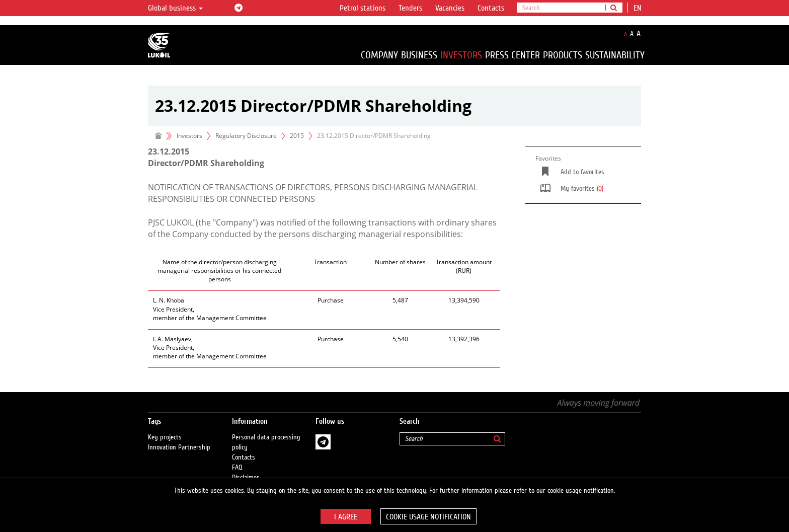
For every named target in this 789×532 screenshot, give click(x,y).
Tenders (410, 8)
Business (419, 55)
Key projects (165, 437)
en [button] (639, 8)
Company (379, 55)
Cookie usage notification (428, 517)
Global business (175, 8)
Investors (461, 55)
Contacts (491, 8)
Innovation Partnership (179, 447)
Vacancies (450, 8)
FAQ (237, 468)
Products (563, 55)
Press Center (512, 55)
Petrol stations (363, 8)
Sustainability (615, 55)
